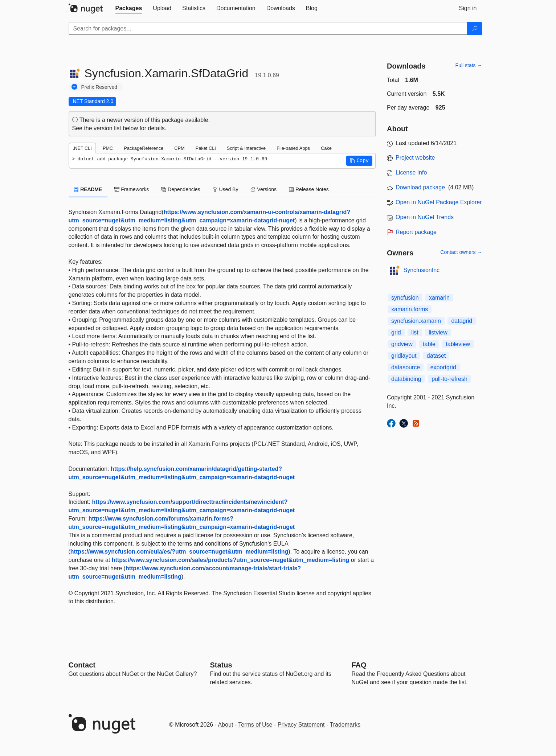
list (415, 332)
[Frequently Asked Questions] (359, 665)
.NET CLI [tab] (82, 148)
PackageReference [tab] (144, 148)
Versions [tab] (263, 189)
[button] (359, 161)
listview (438, 332)
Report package (416, 232)
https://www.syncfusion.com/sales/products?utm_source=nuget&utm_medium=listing (231, 560)
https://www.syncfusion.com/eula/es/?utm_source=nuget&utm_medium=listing (179, 552)
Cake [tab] (326, 148)
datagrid (462, 321)
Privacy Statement (301, 725)
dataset (436, 356)
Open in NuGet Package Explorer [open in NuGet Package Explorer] (439, 202)
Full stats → (469, 65)
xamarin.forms (410, 309)
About (226, 725)
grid (396, 332)
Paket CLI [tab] (206, 148)
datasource (406, 367)
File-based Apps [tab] (293, 148)
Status (221, 665)
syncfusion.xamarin (416, 321)
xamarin (439, 298)
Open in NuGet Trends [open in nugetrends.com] (425, 217)
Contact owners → (461, 252)
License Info (411, 172)
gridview (402, 344)
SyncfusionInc (422, 270)
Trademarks (345, 725)
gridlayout (404, 356)
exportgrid (443, 367)
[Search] (475, 29)
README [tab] (88, 189)
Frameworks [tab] (132, 189)
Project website (415, 158)
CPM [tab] (179, 148)
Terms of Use (255, 725)
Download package (420, 187)
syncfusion (405, 298)
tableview (458, 344)
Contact (82, 665)
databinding (406, 379)
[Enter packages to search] (268, 29)
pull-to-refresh (449, 379)
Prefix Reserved (99, 87)
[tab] (129, 8)
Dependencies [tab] (181, 189)
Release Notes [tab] (309, 189)
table (429, 344)
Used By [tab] (226, 189)
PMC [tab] (108, 148)
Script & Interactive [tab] (246, 148)
